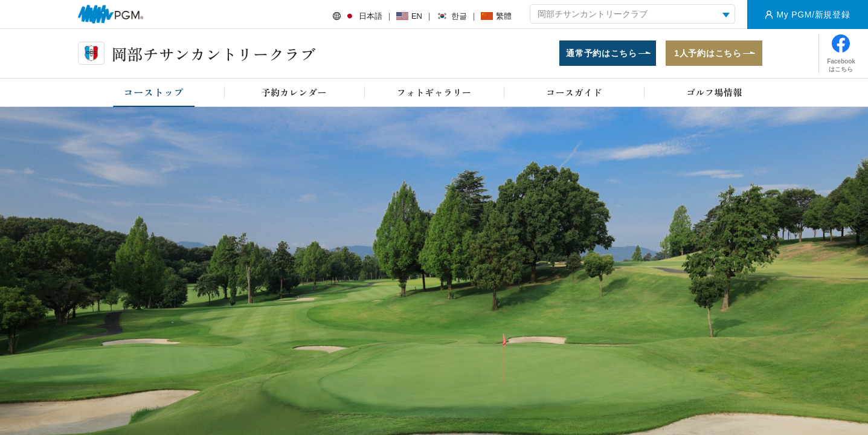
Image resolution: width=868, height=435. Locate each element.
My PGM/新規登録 (813, 14)
